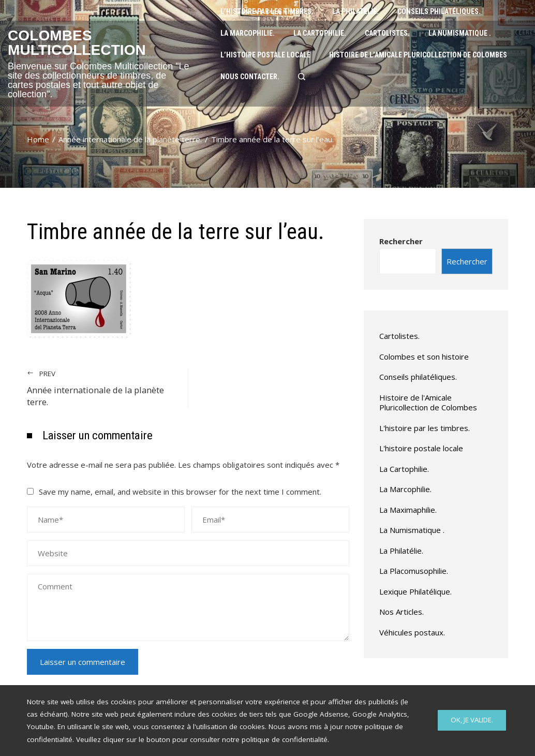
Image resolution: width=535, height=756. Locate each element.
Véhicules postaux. (412, 632)
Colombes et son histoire (424, 357)
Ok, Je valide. (472, 720)
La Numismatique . (412, 530)
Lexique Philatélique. (415, 591)
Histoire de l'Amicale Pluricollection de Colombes (428, 403)
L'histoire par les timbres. (425, 428)
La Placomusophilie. (414, 571)
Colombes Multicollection (77, 43)
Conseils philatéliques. (418, 377)
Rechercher (401, 241)
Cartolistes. (399, 336)
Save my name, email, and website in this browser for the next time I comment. (180, 492)
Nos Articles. (402, 612)
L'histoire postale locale (421, 448)
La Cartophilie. (404, 469)
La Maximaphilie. (408, 510)
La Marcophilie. (405, 489)
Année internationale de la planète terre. (102, 388)
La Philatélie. (401, 551)
